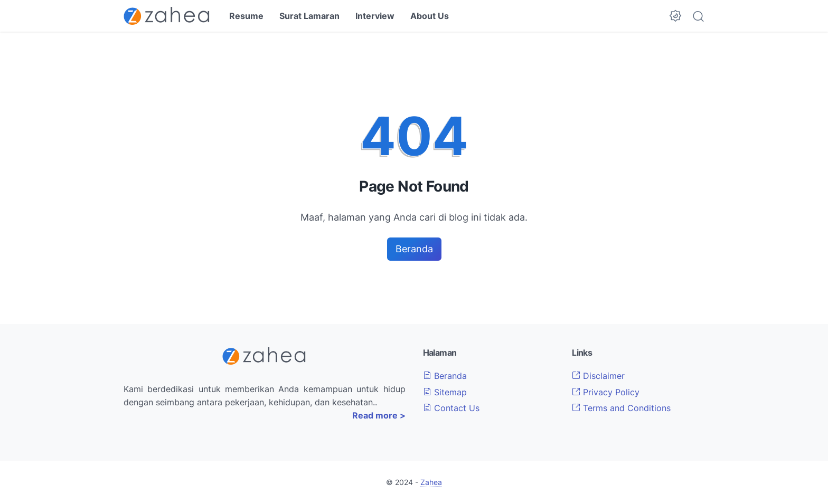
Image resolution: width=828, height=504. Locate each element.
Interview (375, 16)
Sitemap (445, 392)
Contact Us (451, 408)
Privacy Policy (606, 392)
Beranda (414, 249)
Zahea (431, 482)
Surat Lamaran (309, 16)
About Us (430, 16)
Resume (246, 16)
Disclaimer (598, 376)
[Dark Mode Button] (675, 16)
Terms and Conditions (621, 408)
